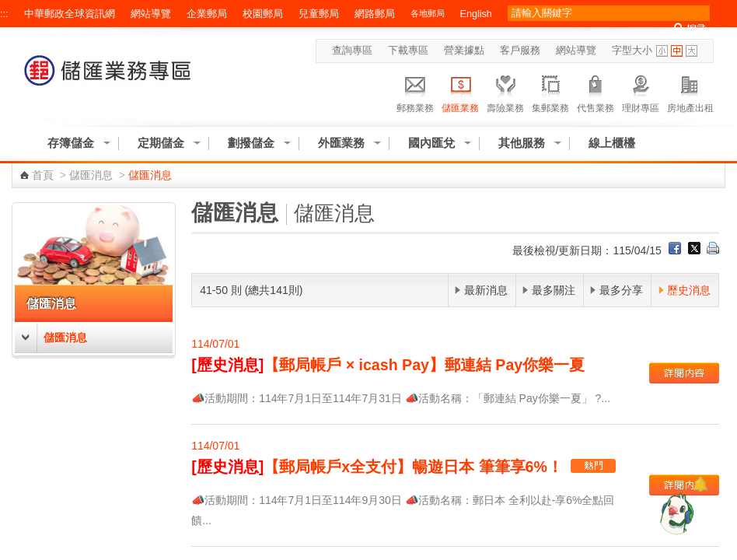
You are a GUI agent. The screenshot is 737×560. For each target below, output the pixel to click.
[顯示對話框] (700, 484)
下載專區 (408, 51)
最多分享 (621, 290)
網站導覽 (151, 14)
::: (4, 14)
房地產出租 (690, 92)
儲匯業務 (460, 92)
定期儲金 (161, 143)
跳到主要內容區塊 (8, 8)
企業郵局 (207, 14)
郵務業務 (415, 92)
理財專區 (641, 92)
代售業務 (596, 92)
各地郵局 (428, 13)
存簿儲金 (71, 143)
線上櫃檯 (612, 143)
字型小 (662, 51)
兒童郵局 (319, 14)
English (476, 14)
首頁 (43, 175)
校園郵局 (263, 14)
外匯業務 (341, 143)
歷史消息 (689, 290)
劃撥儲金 (251, 143)
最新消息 (486, 290)
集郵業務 (550, 92)
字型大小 (632, 51)
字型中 (677, 51)
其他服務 (522, 143)
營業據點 (464, 51)
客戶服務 (520, 51)
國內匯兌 (431, 143)
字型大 (692, 51)
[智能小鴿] (675, 513)
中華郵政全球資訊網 (70, 14)
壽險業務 (505, 92)
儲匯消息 (91, 175)
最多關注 (554, 290)
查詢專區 (352, 51)
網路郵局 (375, 14)
